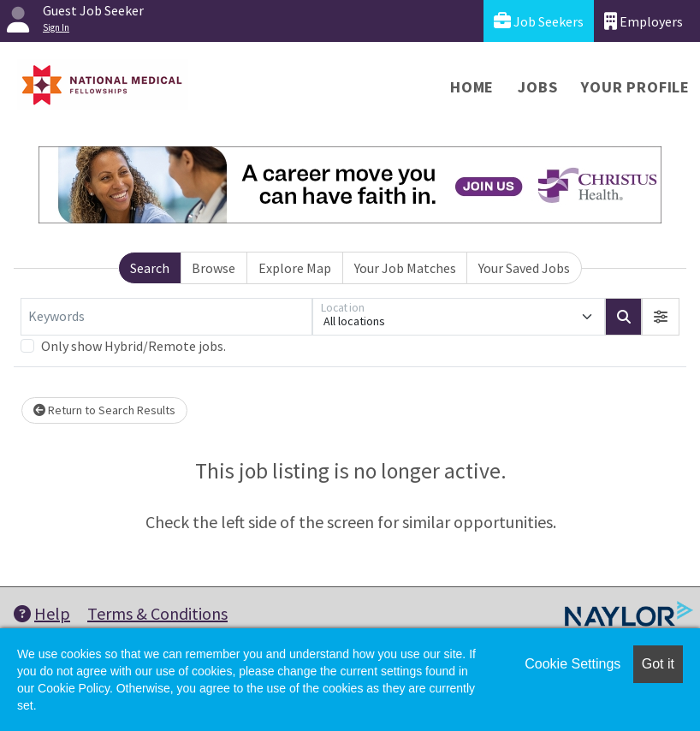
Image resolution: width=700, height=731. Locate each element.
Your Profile (635, 87)
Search (150, 268)
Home (472, 87)
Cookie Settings (572, 664)
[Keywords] (166, 317)
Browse (214, 268)
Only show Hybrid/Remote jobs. (133, 346)
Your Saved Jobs (524, 268)
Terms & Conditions (157, 613)
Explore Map (295, 268)
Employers (644, 21)
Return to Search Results (104, 410)
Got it (658, 664)
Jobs (537, 87)
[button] (661, 317)
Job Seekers (539, 21)
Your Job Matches (405, 268)
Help (42, 613)
